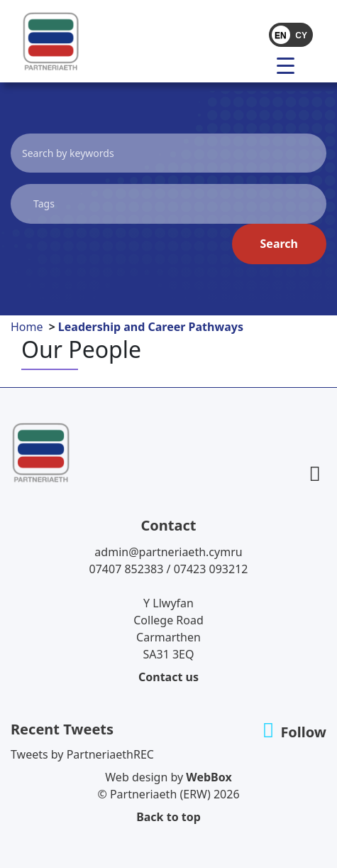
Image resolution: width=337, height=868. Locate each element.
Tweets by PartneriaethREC (82, 754)
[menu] (291, 65)
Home (27, 327)
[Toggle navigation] (257, 65)
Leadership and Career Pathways (151, 327)
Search (279, 244)
